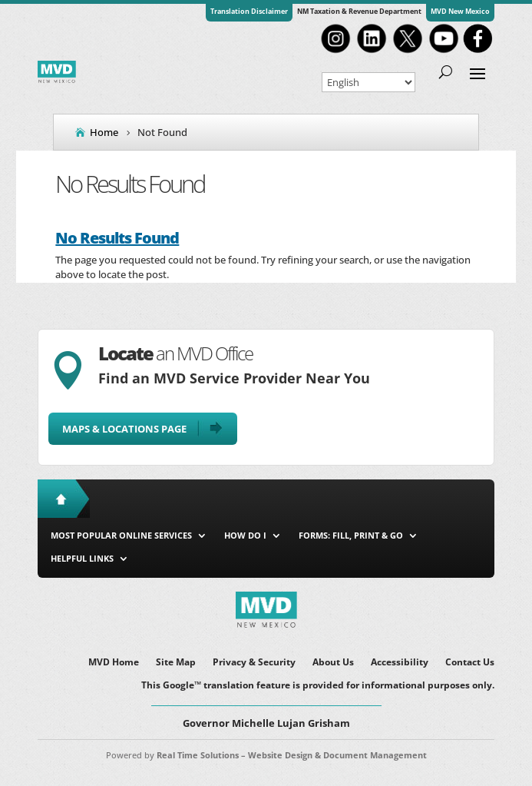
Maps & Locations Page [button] (124, 429)
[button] (477, 72)
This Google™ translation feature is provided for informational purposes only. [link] (318, 686)
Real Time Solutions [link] (198, 755)
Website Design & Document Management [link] (337, 755)
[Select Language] (368, 82)
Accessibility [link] (400, 663)
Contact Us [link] (470, 663)
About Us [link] (333, 663)
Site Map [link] (176, 663)
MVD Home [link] (114, 663)
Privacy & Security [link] (254, 663)
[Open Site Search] (446, 72)
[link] (335, 51)
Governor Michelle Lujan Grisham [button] (266, 723)
